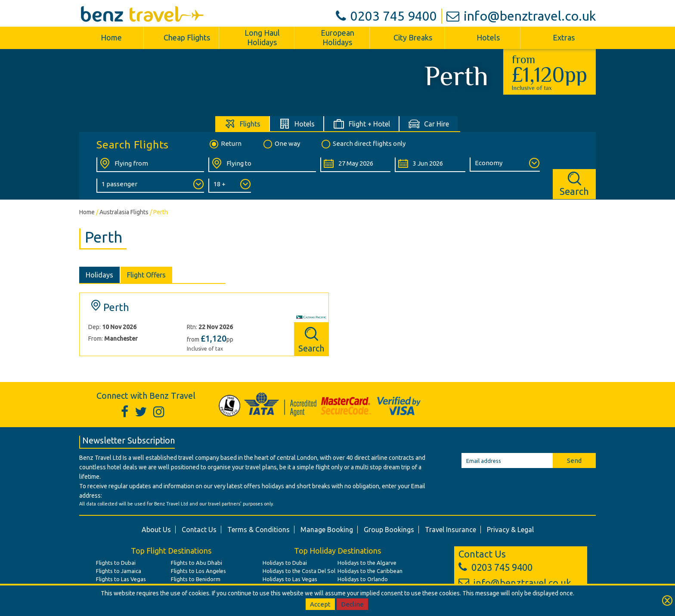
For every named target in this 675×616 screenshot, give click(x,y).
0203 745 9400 (386, 16)
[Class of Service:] (505, 165)
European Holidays (337, 37)
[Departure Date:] (355, 165)
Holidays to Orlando (363, 579)
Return (225, 144)
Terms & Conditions (259, 530)
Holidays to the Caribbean (370, 571)
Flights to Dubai (116, 563)
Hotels (488, 37)
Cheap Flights (187, 37)
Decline (352, 604)
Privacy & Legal (510, 530)
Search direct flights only (363, 144)
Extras (564, 37)
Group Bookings (389, 530)
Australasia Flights (124, 212)
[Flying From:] (150, 165)
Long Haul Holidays (262, 37)
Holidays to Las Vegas (290, 579)
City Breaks (413, 37)
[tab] (243, 124)
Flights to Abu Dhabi (197, 563)
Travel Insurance (451, 530)
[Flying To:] (262, 165)
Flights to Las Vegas (121, 579)
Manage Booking (327, 530)
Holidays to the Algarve (367, 563)
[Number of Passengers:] (150, 186)
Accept (320, 604)
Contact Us (199, 530)
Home (111, 37)
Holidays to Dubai (285, 563)
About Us (156, 530)
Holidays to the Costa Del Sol (299, 571)
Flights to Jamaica (119, 571)
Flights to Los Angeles (198, 571)
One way (281, 144)
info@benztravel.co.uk (521, 16)
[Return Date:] (430, 165)
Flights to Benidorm (196, 579)
